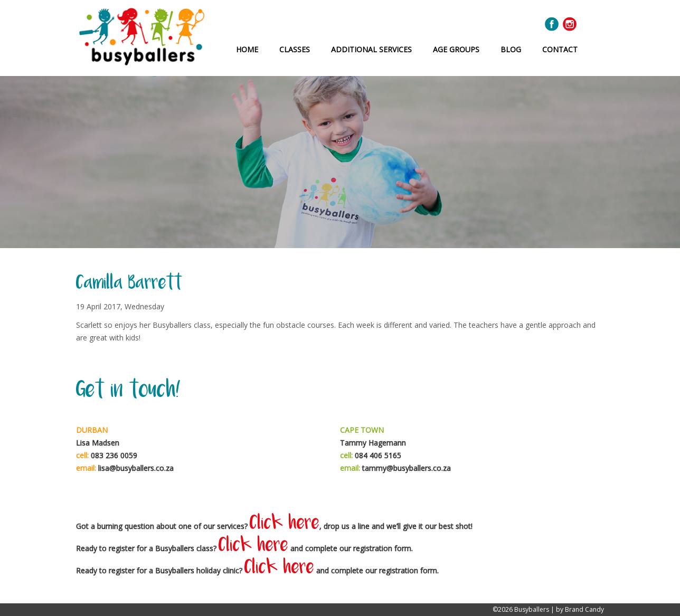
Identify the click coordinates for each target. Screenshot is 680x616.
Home (247, 49)
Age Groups (456, 49)
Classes (295, 49)
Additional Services (371, 49)
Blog (511, 49)
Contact (560, 49)
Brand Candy (584, 609)
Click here (285, 524)
